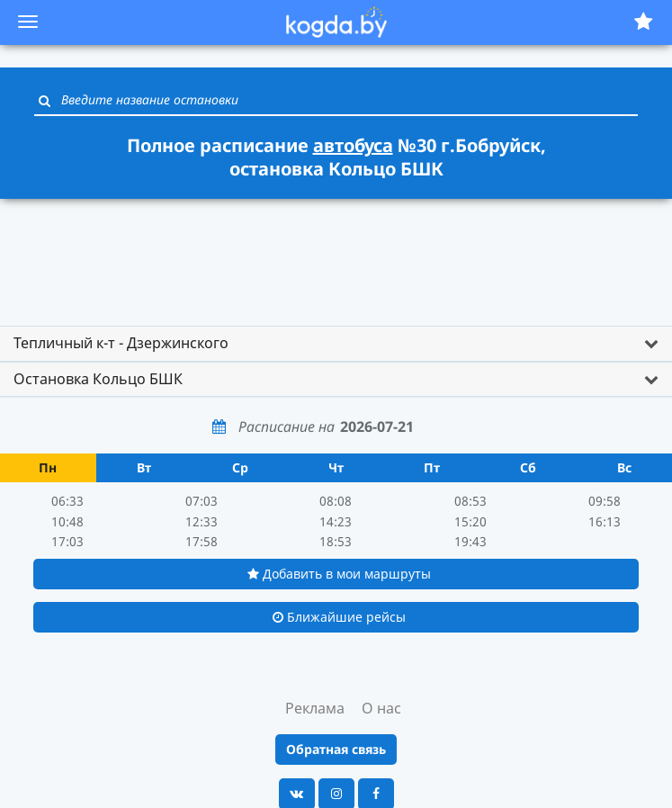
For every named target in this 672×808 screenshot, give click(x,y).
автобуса (353, 145)
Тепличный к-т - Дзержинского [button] (121, 343)
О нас (381, 708)
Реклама (315, 708)
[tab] (336, 344)
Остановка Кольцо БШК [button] (98, 379)
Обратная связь (336, 749)
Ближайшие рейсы (339, 617)
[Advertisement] (336, 254)
